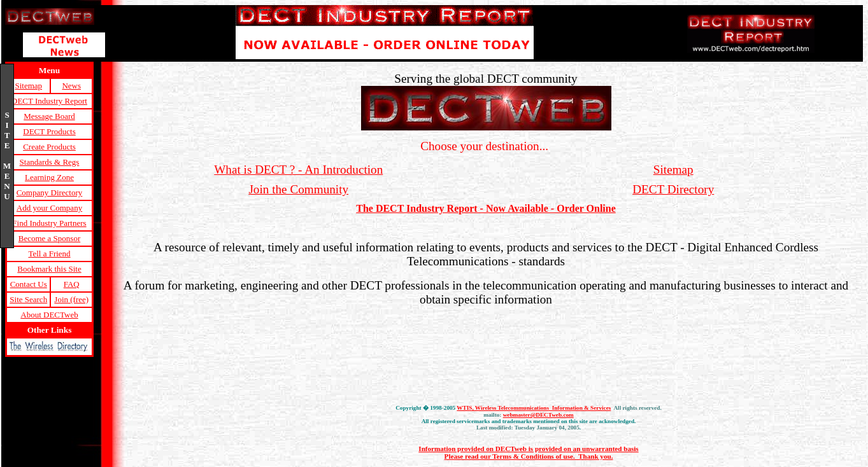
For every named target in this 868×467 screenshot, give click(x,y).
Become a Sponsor (49, 238)
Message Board (49, 116)
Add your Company (49, 208)
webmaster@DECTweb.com (538, 415)
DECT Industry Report (49, 101)
